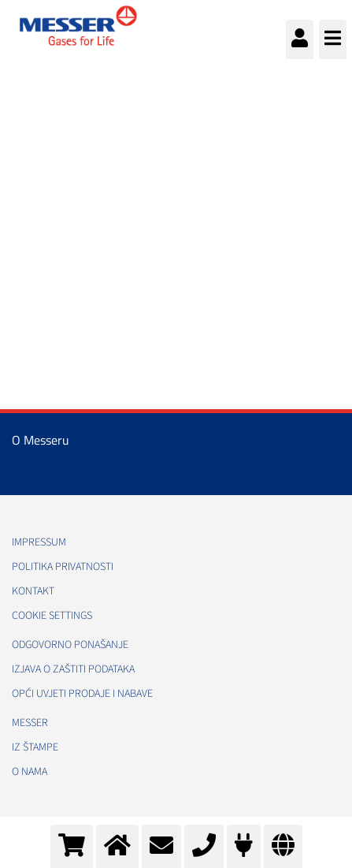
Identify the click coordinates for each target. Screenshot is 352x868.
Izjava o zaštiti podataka (73, 669)
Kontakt (33, 591)
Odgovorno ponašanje (70, 645)
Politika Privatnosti (63, 567)
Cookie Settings (52, 616)
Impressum (39, 542)
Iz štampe (35, 747)
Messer (30, 723)
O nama (30, 772)
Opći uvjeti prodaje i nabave (82, 694)
